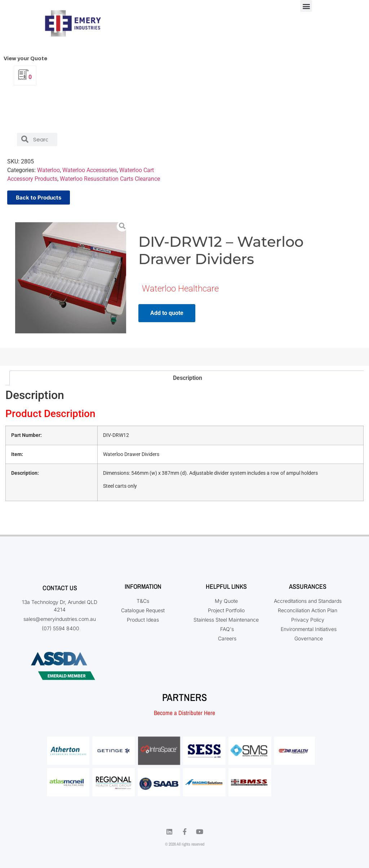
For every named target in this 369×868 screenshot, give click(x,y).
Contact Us (60, 588)
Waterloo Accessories (90, 170)
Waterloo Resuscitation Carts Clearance (110, 179)
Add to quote (167, 313)
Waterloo (48, 170)
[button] (306, 6)
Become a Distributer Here (184, 713)
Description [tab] (188, 378)
